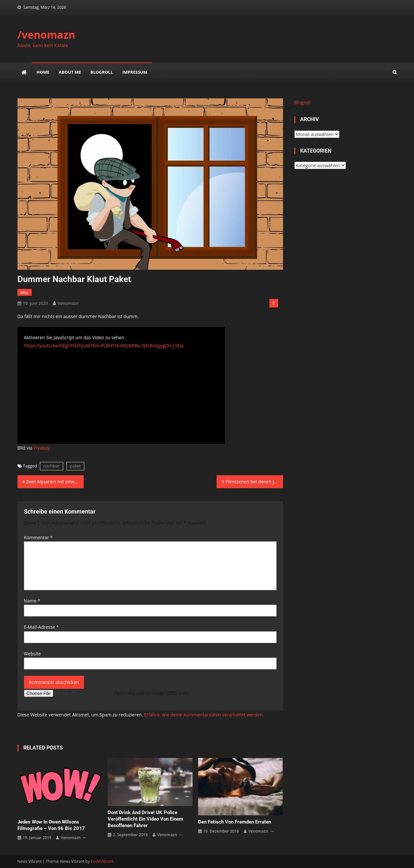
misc (25, 292)
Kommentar (38, 537)
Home (43, 72)
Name (32, 601)
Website (32, 654)
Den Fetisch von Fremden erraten (235, 822)
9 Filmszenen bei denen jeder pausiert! (252, 482)
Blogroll (102, 72)
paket (76, 466)
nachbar (52, 466)
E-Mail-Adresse (41, 627)
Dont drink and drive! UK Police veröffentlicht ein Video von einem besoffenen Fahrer (145, 819)
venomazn (68, 303)
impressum (135, 72)
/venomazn (47, 35)
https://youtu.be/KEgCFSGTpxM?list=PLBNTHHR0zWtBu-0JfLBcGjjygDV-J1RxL (104, 346)
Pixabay (42, 448)
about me (70, 72)
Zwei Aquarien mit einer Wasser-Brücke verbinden (55, 482)
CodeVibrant (102, 861)
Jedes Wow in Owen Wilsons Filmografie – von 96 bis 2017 (51, 825)
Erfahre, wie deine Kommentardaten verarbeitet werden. (204, 715)
